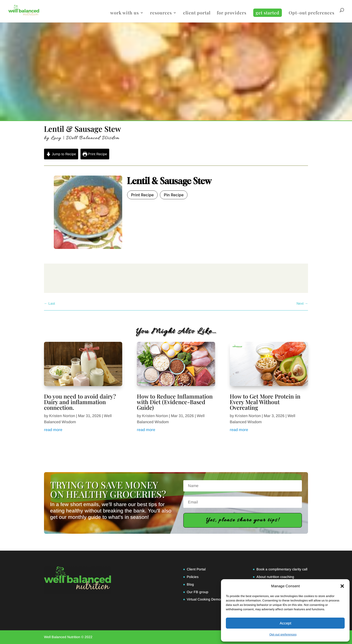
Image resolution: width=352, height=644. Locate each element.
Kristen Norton (62, 416)
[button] (342, 586)
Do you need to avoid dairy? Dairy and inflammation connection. (80, 402)
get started (268, 13)
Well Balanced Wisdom (93, 138)
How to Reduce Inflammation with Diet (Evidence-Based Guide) (175, 402)
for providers (232, 13)
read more (53, 430)
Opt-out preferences (283, 634)
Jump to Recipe (61, 154)
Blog (190, 584)
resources (161, 13)
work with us (125, 13)
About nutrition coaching (275, 577)
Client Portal (196, 569)
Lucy (56, 138)
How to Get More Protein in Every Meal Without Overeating (265, 402)
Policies (193, 577)
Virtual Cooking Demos (204, 599)
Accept (285, 623)
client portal (197, 13)
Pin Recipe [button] (174, 195)
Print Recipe (95, 154)
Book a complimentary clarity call (282, 569)
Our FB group (198, 592)
